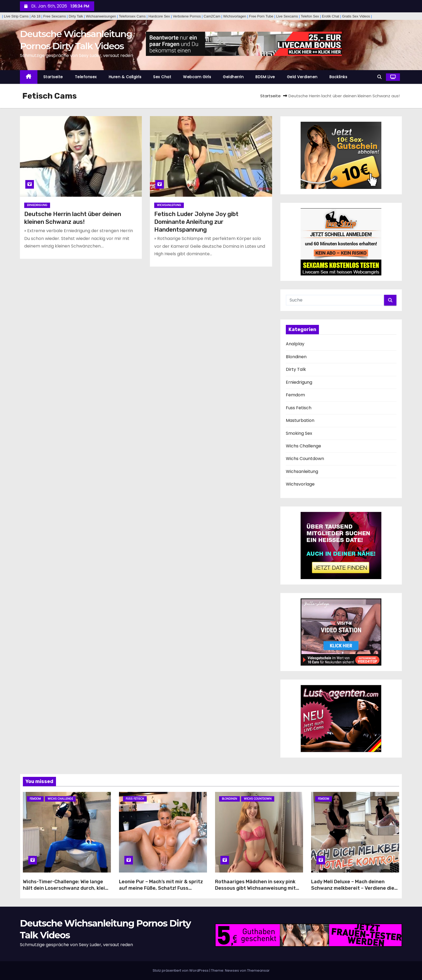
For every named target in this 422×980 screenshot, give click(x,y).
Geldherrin (233, 77)
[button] (379, 77)
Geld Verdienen (302, 77)
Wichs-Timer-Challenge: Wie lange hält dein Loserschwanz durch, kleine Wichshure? (67, 888)
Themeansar (258, 970)
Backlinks (338, 77)
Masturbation (300, 420)
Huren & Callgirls (125, 77)
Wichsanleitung (169, 205)
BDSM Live (265, 77)
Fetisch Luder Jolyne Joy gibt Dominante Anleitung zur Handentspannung (196, 222)
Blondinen (296, 357)
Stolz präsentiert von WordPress (181, 970)
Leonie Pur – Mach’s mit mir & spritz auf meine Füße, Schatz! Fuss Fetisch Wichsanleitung (161, 888)
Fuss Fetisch (299, 408)
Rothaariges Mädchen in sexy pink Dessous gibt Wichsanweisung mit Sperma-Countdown (255, 888)
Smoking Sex (299, 433)
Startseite (53, 77)
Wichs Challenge (303, 446)
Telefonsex (86, 77)
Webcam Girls (197, 77)
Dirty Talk (296, 369)
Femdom (295, 395)
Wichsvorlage (300, 484)
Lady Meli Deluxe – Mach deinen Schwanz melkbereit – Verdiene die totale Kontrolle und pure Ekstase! (353, 888)
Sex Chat (162, 77)
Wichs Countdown (305, 459)
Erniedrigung (37, 205)
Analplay (295, 344)
